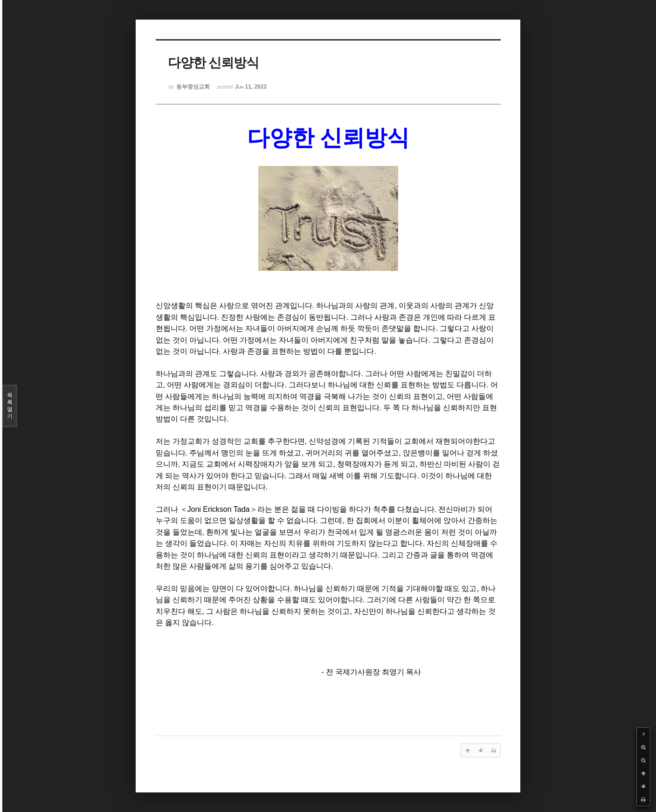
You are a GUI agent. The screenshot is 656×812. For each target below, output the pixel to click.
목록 (10, 406)
